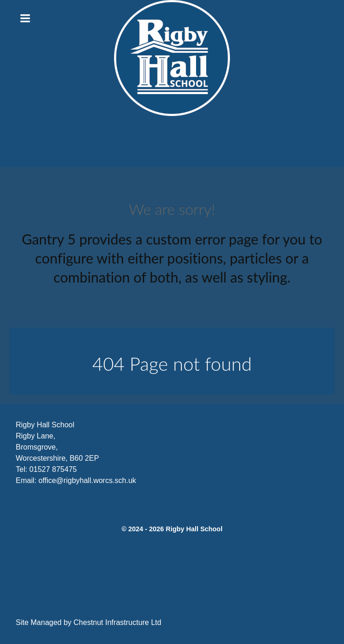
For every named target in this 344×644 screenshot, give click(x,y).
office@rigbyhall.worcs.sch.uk (87, 480)
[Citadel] (172, 58)
